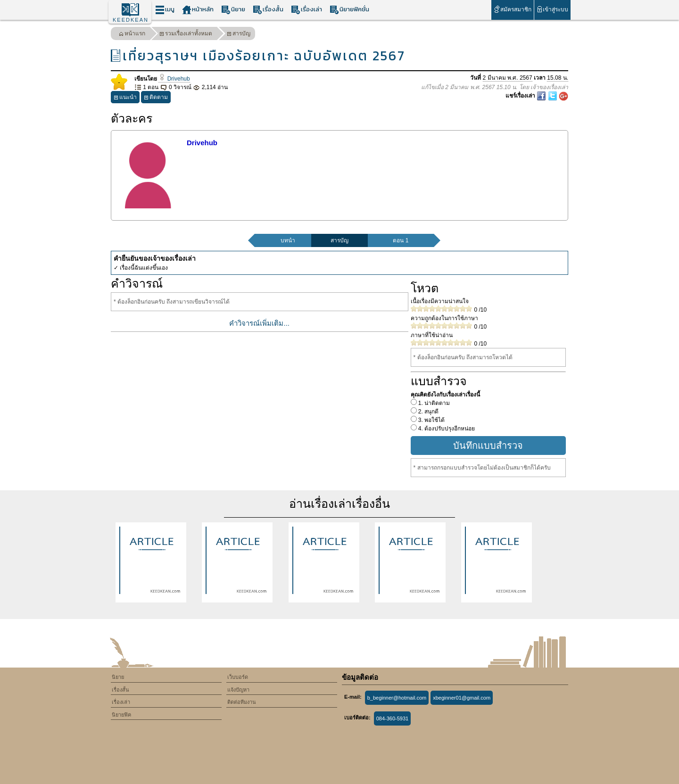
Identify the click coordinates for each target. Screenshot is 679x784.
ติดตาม (156, 98)
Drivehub (174, 79)
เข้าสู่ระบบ (552, 9)
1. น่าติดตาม (434, 403)
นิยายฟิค (121, 715)
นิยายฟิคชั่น (349, 10)
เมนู (165, 10)
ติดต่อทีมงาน (242, 702)
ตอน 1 (401, 240)
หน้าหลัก (198, 10)
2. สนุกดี (428, 412)
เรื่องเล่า (306, 10)
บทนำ (288, 240)
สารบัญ (239, 35)
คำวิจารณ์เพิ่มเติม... (259, 323)
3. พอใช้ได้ (431, 420)
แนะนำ (125, 98)
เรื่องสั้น (268, 10)
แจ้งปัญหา (238, 690)
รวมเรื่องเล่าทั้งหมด (186, 35)
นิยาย (233, 10)
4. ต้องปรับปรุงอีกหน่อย (446, 429)
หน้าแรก (132, 35)
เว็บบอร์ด (238, 677)
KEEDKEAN (131, 20)
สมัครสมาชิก (512, 9)
